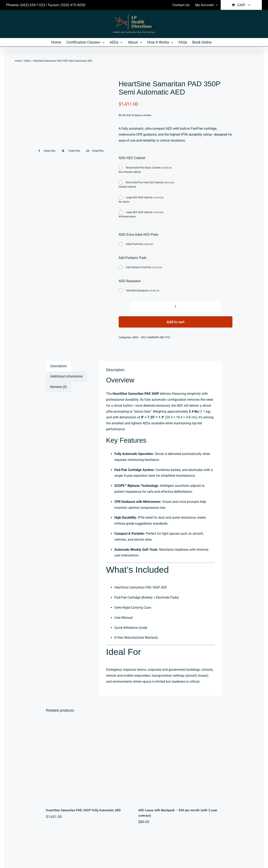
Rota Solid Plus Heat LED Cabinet (150, 182)
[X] (70, 151)
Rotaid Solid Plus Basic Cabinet (149, 168)
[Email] (94, 151)
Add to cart (176, 322)
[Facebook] (46, 151)
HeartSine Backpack (143, 291)
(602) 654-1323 (33, 5)
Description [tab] (59, 366)
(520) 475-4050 (73, 5)
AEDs (136, 337)
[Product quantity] (176, 307)
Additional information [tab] (67, 376)
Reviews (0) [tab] (59, 387)
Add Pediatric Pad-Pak (144, 267)
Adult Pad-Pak (139, 244)
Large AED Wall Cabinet (145, 197)
